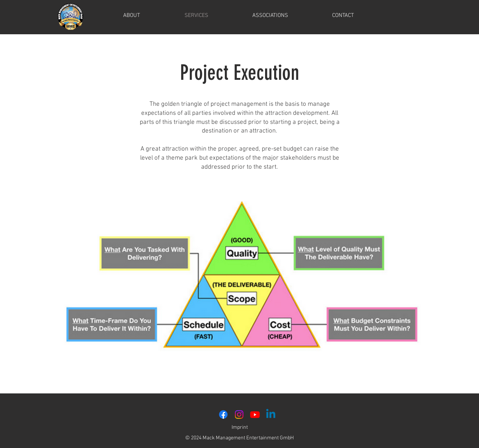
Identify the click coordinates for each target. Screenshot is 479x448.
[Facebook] (223, 414)
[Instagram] (239, 414)
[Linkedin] (271, 414)
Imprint (240, 427)
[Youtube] (255, 414)
